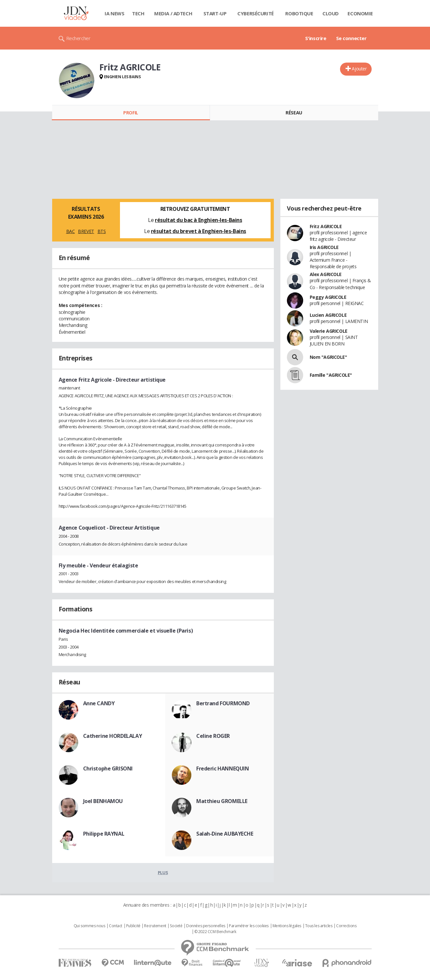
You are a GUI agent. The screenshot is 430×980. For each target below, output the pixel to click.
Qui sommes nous (89, 926)
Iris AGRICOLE (324, 247)
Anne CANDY (99, 703)
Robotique (299, 13)
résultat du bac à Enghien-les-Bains (198, 220)
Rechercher (78, 38)
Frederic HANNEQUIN (222, 768)
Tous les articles (319, 926)
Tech (138, 13)
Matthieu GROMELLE (222, 801)
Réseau (294, 113)
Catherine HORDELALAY (113, 736)
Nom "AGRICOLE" (328, 357)
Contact (116, 926)
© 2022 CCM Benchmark (215, 932)
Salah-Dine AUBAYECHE (225, 834)
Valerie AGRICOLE (329, 331)
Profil (131, 113)
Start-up (215, 13)
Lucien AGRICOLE (328, 315)
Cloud (331, 13)
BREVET (86, 231)
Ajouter (359, 69)
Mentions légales (287, 926)
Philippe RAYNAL (104, 834)
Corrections (346, 926)
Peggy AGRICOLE (328, 297)
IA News (114, 13)
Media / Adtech (173, 13)
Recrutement (155, 926)
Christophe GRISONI (108, 768)
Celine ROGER (213, 736)
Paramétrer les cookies (249, 926)
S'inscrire (316, 38)
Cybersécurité (256, 13)
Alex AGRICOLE (326, 274)
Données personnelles (206, 926)
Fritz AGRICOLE (326, 226)
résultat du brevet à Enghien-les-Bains (199, 231)
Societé (176, 926)
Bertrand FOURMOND (223, 703)
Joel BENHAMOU (103, 801)
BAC (71, 231)
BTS (102, 231)
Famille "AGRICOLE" (331, 375)
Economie (360, 13)
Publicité (133, 926)
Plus (163, 872)
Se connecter (351, 38)
